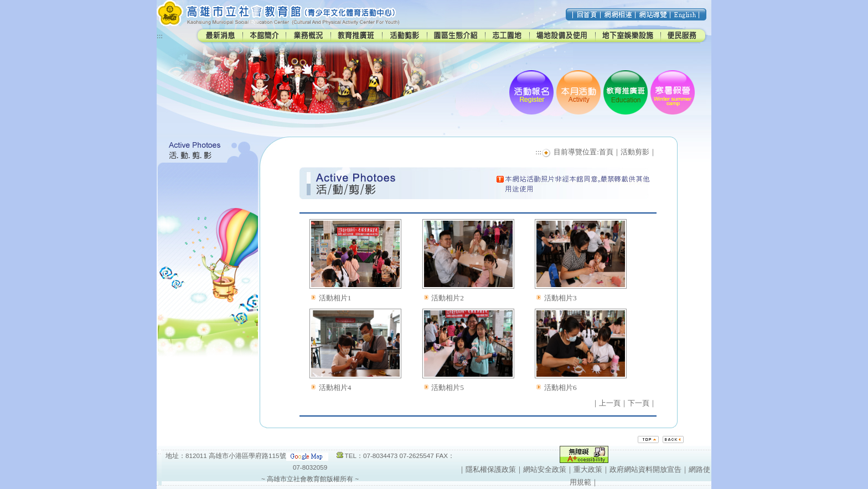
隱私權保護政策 (491, 469)
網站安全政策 (545, 469)
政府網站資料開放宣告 (645, 469)
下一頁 (639, 403)
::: (160, 36)
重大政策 (588, 469)
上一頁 (610, 403)
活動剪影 (635, 152)
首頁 (606, 152)
